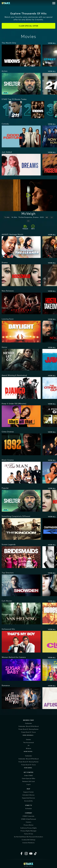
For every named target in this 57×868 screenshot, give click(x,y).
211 (29, 745)
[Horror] (4, 347)
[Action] (5, 71)
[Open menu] (54, 3)
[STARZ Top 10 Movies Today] (14, 99)
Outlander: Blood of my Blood (28, 726)
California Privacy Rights (28, 828)
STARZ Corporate (28, 816)
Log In (29, 784)
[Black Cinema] (8, 460)
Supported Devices (28, 798)
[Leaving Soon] (8, 319)
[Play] (28, 195)
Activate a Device (28, 795)
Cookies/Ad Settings (29, 840)
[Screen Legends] (9, 544)
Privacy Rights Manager (28, 831)
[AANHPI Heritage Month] (12, 234)
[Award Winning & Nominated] (14, 375)
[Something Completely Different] (16, 516)
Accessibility (29, 801)
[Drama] (5, 263)
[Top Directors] (8, 573)
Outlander (28, 723)
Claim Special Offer (29, 778)
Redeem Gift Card (29, 781)
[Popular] (5, 488)
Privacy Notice (29, 825)
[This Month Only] (9, 43)
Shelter (28, 740)
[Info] (33, 227)
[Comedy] (5, 124)
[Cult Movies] (7, 601)
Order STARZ (29, 775)
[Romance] (6, 685)
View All (52, 43)
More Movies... (29, 751)
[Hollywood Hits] (8, 629)
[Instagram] (26, 854)
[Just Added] (7, 152)
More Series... (28, 768)
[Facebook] (21, 854)
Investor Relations (29, 843)
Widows (29, 748)
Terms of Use (28, 834)
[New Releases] (8, 291)
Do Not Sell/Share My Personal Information (29, 837)
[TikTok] (36, 854)
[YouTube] (31, 854)
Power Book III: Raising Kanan (29, 729)
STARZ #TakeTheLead (28, 819)
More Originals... (28, 735)
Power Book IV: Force (28, 732)
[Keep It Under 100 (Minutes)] (14, 404)
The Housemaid (28, 742)
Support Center (29, 792)
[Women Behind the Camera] (14, 657)
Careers (29, 822)
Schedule (28, 809)
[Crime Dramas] (8, 432)
